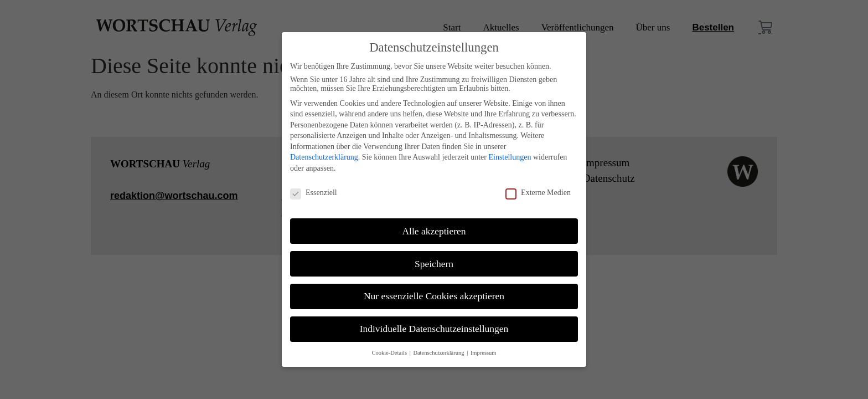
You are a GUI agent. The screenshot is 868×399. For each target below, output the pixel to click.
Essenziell (314, 193)
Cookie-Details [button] (390, 353)
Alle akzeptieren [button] (434, 231)
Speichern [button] (434, 264)
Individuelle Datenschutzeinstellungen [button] (434, 329)
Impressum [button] (484, 353)
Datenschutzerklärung (324, 157)
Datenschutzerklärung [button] (439, 353)
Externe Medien (538, 193)
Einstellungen (510, 157)
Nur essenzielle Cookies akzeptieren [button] (434, 296)
